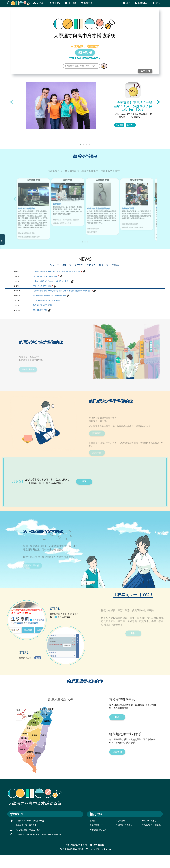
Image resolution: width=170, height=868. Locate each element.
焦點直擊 (119, 125)
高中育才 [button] (56, 3)
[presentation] (11, 102)
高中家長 (131, 125)
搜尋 (127, 3)
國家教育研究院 (96, 838)
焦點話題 (71, 3)
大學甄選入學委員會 (124, 838)
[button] (80, 145)
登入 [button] (157, 3)
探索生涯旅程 (85, 52)
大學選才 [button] (40, 3)
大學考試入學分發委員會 (152, 838)
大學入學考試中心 (149, 834)
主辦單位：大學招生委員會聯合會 (30, 834)
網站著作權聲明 (97, 859)
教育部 (92, 834)
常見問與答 (142, 3)
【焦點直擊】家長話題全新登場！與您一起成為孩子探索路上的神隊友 (133, 106)
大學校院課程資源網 (98, 843)
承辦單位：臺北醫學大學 (26, 838)
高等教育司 (120, 834)
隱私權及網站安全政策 (76, 859)
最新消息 (87, 3)
